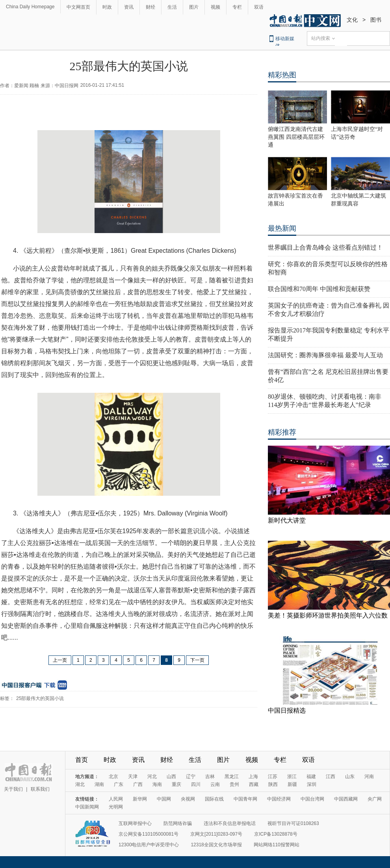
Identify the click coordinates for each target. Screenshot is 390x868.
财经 (150, 7)
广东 (119, 784)
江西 (331, 777)
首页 (82, 760)
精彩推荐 (282, 432)
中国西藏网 (346, 799)
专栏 (237, 7)
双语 (259, 7)
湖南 (99, 784)
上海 (253, 777)
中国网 (164, 799)
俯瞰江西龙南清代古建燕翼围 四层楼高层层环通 (296, 137)
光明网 (116, 807)
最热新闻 (282, 228)
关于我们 (13, 789)
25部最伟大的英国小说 (40, 698)
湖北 (80, 784)
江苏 (273, 777)
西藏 (254, 784)
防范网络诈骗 (178, 823)
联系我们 (40, 789)
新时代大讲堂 (287, 520)
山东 (350, 777)
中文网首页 (78, 7)
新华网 (140, 799)
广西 (138, 784)
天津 (133, 777)
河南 (369, 777)
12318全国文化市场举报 (216, 845)
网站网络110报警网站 (277, 845)
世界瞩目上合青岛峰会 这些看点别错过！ (325, 247)
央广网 (375, 799)
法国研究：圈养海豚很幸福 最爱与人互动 (325, 355)
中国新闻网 (87, 807)
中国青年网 (245, 799)
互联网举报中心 (135, 823)
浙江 (292, 777)
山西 (171, 777)
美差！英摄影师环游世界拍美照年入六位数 (328, 615)
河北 (152, 777)
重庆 (176, 784)
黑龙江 (232, 777)
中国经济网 (279, 799)
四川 (196, 784)
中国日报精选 (287, 710)
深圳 (312, 784)
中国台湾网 (312, 799)
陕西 (273, 784)
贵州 (234, 784)
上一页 (60, 660)
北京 (113, 777)
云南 (215, 784)
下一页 (197, 660)
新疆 (292, 784)
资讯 (129, 7)
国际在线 (214, 799)
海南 (157, 784)
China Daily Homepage (30, 7)
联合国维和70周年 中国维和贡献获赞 (319, 289)
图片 (194, 7)
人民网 (116, 799)
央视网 (188, 799)
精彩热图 (282, 75)
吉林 (210, 777)
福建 (311, 777)
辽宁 (191, 777)
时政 (107, 7)
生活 (172, 7)
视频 (215, 7)
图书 (376, 20)
